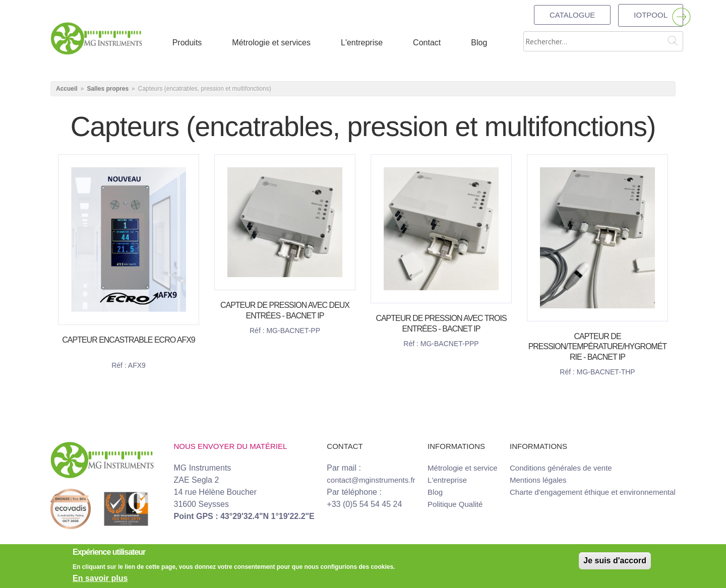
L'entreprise (447, 480)
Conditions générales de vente (561, 468)
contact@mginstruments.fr (371, 480)
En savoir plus (100, 578)
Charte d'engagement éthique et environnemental (593, 492)
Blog (435, 492)
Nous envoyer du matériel (231, 446)
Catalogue (572, 15)
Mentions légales (538, 480)
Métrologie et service (462, 468)
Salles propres (108, 89)
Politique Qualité (455, 504)
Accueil (67, 89)
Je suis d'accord (615, 561)
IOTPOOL (651, 15)
